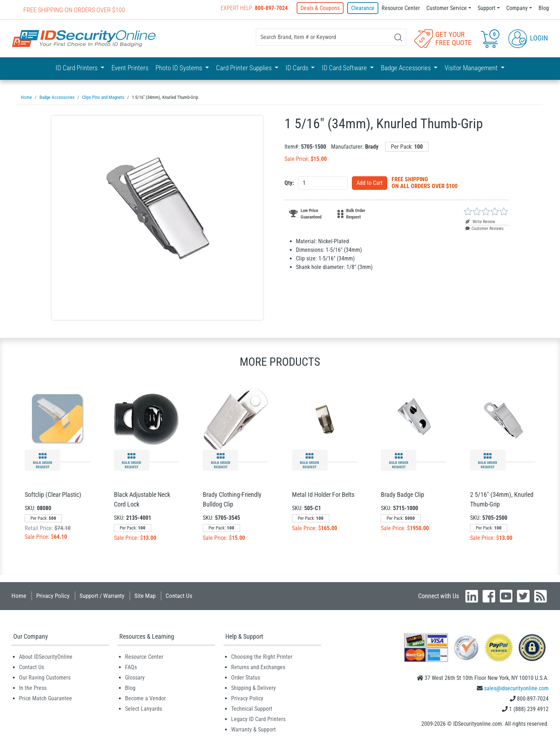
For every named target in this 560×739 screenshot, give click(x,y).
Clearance (363, 8)
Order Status (246, 677)
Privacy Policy (53, 595)
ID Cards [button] (298, 68)
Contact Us (179, 595)
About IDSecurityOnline (46, 656)
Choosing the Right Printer (262, 656)
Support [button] (487, 8)
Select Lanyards (143, 708)
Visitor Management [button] (472, 68)
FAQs (131, 667)
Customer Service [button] (447, 8)
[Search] (398, 37)
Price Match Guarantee (46, 698)
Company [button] (517, 8)
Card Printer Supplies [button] (245, 68)
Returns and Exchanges (258, 667)
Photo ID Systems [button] (180, 68)
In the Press (33, 688)
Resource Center (401, 8)
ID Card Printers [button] (77, 68)
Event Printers (130, 68)
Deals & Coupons (321, 8)
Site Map (145, 595)
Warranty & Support (253, 729)
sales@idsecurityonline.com (516, 688)
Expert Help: (255, 8)
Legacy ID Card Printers (258, 719)
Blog (544, 8)
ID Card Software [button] (345, 68)
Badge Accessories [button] (406, 68)
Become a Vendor (145, 698)
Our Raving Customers (45, 677)
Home (19, 595)
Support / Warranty (102, 595)
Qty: (289, 183)
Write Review (480, 221)
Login (528, 38)
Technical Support (252, 708)
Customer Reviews (484, 228)
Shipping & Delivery (253, 688)
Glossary (135, 677)
